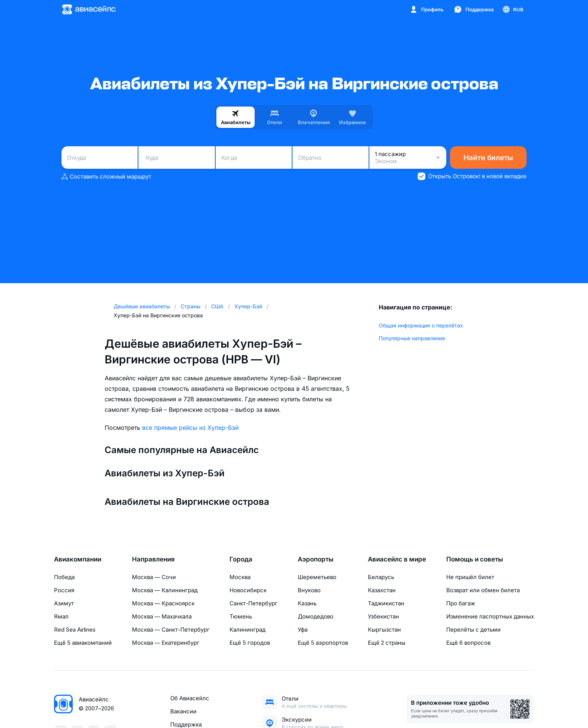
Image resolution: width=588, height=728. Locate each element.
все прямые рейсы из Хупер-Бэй (190, 428)
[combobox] (100, 158)
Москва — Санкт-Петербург (171, 630)
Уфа (303, 630)
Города (241, 559)
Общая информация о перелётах (421, 325)
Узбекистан (383, 616)
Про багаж (461, 603)
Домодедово (316, 616)
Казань (307, 603)
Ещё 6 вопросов (468, 643)
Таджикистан (386, 603)
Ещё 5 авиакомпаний (83, 643)
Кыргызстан (384, 630)
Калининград (247, 630)
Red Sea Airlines (75, 630)
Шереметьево (317, 577)
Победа (64, 577)
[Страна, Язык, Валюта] (513, 9)
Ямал (61, 616)
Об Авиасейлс (190, 698)
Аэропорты (316, 559)
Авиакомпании (78, 559)
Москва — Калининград (165, 590)
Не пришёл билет (470, 577)
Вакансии (183, 711)
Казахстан (382, 590)
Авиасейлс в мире (397, 559)
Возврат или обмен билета (483, 590)
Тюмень (241, 616)
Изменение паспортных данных (490, 616)
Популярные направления (412, 338)
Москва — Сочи (154, 577)
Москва (240, 577)
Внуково (309, 590)
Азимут (64, 603)
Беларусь (381, 577)
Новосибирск (248, 590)
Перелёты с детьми (473, 630)
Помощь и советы (475, 559)
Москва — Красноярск (163, 603)
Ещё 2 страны (387, 643)
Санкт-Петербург (253, 603)
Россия (64, 590)
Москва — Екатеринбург (166, 643)
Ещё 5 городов (250, 643)
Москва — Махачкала (162, 616)
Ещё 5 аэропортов (323, 643)
